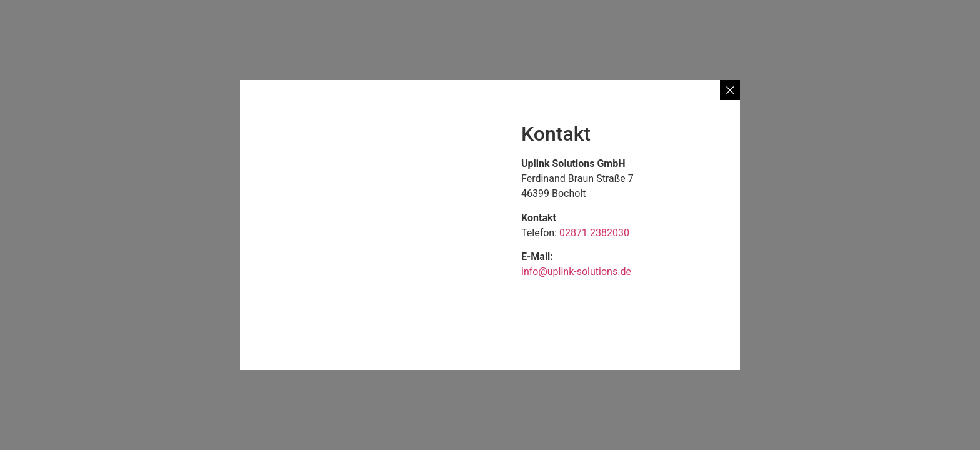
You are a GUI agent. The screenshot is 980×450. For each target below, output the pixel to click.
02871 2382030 (594, 233)
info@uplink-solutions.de (576, 272)
